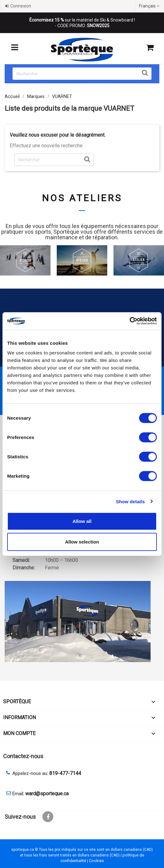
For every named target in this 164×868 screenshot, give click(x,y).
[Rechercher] (82, 74)
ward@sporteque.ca (47, 794)
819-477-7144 (65, 773)
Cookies (96, 861)
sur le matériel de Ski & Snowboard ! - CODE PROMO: (82, 23)
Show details (130, 501)
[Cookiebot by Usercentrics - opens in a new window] (130, 321)
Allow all (82, 521)
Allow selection (82, 541)
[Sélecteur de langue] (150, 6)
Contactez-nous (23, 756)
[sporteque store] (82, 622)
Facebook (48, 817)
